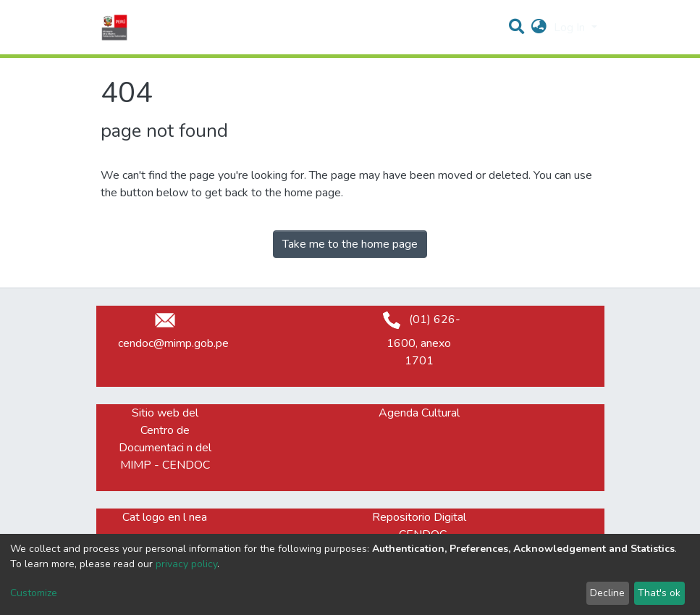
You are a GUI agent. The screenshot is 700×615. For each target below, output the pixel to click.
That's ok (659, 593)
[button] (539, 28)
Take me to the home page (350, 244)
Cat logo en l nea (165, 517)
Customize (34, 593)
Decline (607, 593)
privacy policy (186, 564)
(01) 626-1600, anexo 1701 (419, 340)
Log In (571, 28)
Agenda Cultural (419, 413)
